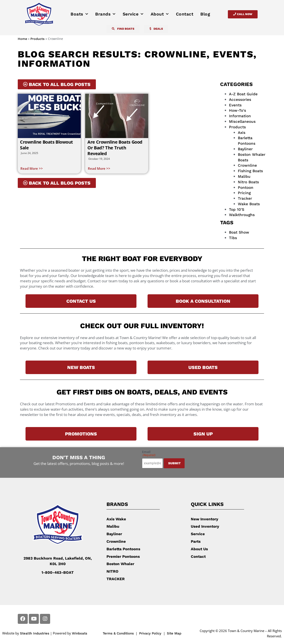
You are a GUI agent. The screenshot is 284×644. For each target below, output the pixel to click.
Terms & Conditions (118, 633)
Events (235, 105)
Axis (242, 133)
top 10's (237, 209)
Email (149, 453)
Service (133, 14)
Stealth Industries (35, 633)
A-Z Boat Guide (243, 94)
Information (240, 116)
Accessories (240, 100)
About (160, 14)
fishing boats (250, 171)
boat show (239, 232)
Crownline (247, 165)
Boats (79, 14)
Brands (105, 14)
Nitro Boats (248, 182)
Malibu (244, 176)
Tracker (245, 198)
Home (22, 39)
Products (37, 39)
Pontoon (246, 187)
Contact (185, 14)
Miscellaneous (242, 121)
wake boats (249, 204)
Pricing (244, 193)
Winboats (80, 633)
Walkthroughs (242, 215)
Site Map (174, 633)
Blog (205, 14)
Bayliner (245, 149)
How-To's (238, 110)
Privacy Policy (151, 633)
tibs (233, 238)
